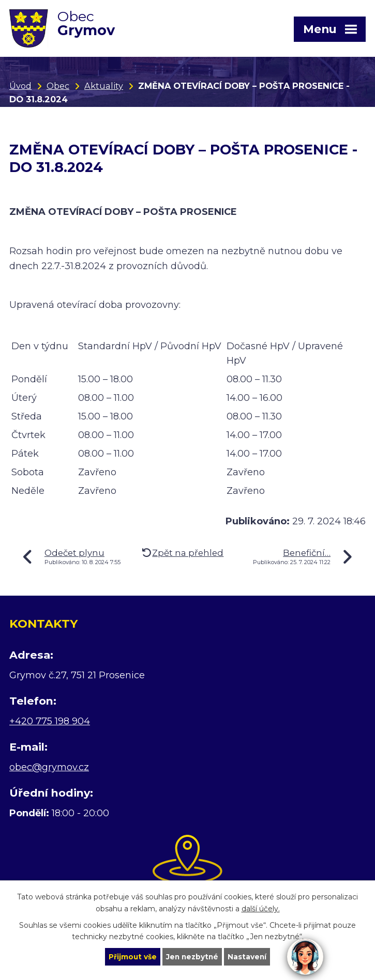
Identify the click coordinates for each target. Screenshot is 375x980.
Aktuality (104, 86)
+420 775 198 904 (50, 721)
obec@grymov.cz (49, 767)
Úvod (20, 86)
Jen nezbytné (192, 956)
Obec (58, 86)
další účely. (261, 908)
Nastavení (248, 956)
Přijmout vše (131, 956)
